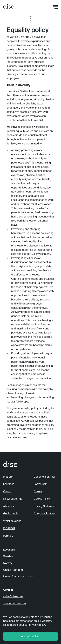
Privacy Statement (45, 506)
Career (38, 491)
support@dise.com (14, 603)
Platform (8, 477)
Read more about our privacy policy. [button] (24, 625)
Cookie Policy (42, 499)
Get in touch (10, 513)
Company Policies (44, 513)
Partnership (41, 484)
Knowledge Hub (13, 499)
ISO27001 (9, 528)
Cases (7, 491)
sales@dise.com (13, 596)
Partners (8, 536)
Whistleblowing (12, 521)
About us (9, 506)
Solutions (9, 484)
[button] (55, 7)
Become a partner (45, 477)
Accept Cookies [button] (31, 636)
